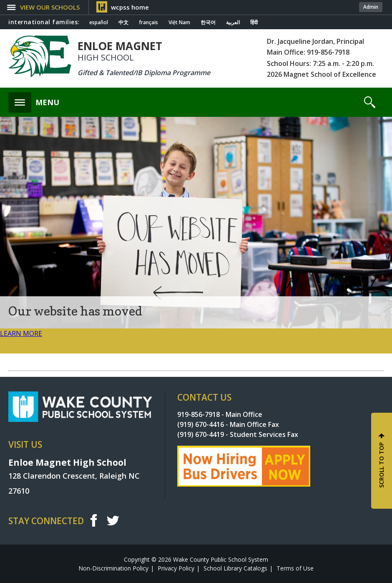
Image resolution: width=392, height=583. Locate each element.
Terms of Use (295, 568)
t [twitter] (113, 520)
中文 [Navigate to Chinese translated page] (123, 23)
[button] (49, 7)
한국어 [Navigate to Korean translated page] (208, 23)
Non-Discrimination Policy (113, 568)
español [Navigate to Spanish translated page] (99, 23)
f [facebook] (93, 520)
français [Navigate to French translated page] (148, 23)
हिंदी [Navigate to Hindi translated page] (254, 23)
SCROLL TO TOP (381, 465)
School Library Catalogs (235, 568)
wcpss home (130, 7)
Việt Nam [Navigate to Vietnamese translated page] (179, 23)
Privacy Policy (176, 568)
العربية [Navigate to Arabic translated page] (233, 23)
